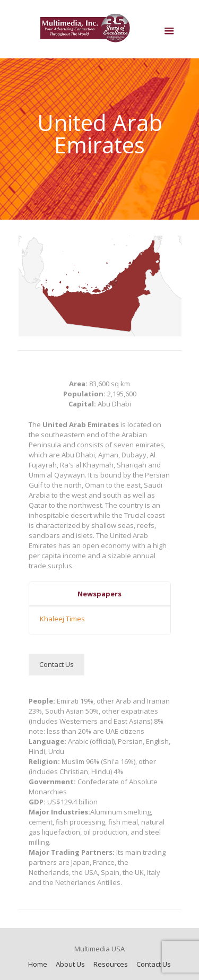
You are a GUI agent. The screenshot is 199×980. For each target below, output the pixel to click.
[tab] (100, 594)
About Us (70, 964)
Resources (111, 964)
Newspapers (99, 594)
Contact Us (154, 964)
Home (38, 964)
